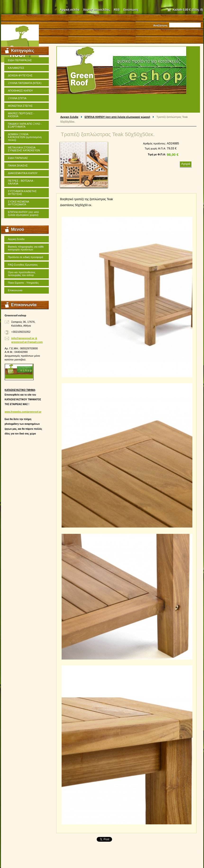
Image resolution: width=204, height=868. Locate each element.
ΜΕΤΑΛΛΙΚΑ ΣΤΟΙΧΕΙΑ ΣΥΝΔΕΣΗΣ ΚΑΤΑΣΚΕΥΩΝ (24, 149)
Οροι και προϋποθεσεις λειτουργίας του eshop (22, 274)
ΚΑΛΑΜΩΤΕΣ (16, 68)
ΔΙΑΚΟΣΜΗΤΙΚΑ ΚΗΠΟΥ (23, 173)
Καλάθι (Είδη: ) (188, 10)
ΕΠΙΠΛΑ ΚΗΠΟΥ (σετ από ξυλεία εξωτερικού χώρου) (117, 117)
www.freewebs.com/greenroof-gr (23, 412)
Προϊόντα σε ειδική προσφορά (26, 257)
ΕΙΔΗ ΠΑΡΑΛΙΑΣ (18, 158)
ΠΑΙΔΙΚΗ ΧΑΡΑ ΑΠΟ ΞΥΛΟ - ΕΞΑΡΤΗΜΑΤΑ (25, 125)
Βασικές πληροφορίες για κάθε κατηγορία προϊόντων (26, 248)
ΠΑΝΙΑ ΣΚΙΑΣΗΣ (18, 166)
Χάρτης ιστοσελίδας (97, 10)
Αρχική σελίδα (70, 10)
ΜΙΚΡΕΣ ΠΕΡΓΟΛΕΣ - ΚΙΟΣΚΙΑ (21, 115)
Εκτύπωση (131, 10)
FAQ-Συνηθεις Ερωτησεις (23, 265)
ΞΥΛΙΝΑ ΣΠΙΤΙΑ (17, 98)
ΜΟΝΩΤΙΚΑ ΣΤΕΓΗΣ (20, 106)
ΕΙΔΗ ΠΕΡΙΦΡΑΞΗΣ (20, 60)
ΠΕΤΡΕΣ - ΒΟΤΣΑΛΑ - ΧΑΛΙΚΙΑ (21, 182)
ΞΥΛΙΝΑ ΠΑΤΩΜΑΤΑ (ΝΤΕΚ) (25, 83)
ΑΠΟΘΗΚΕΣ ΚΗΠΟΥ (20, 91)
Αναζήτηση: (161, 25)
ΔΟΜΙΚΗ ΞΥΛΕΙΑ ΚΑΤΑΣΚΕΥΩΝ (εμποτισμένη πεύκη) (25, 137)
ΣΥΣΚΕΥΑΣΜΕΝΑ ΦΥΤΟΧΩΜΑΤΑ (19, 203)
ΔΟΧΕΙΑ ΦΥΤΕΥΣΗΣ (20, 75)
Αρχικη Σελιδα (69, 117)
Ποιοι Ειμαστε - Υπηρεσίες (23, 283)
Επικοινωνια (15, 290)
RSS (117, 10)
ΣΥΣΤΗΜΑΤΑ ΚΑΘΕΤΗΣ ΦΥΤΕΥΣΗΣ (22, 193)
